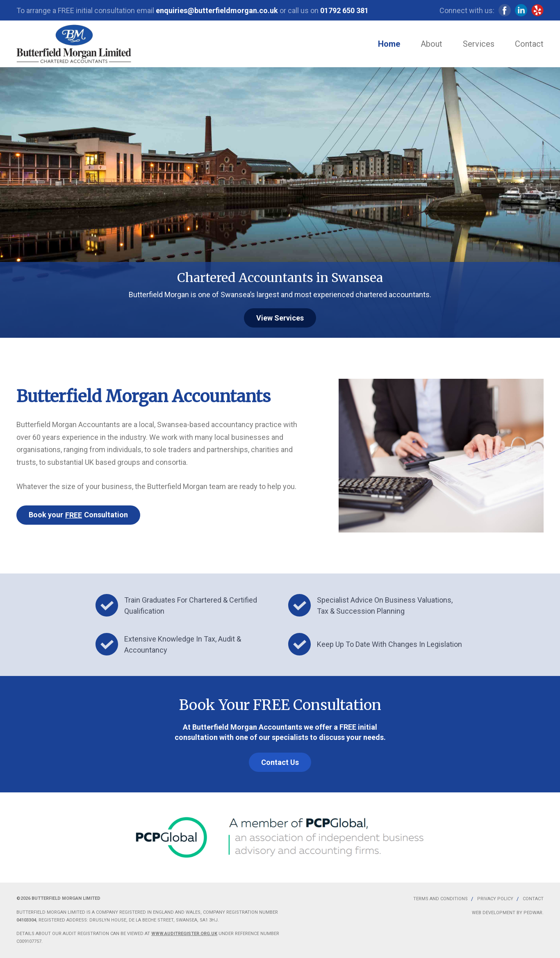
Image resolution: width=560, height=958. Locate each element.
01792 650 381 (344, 10)
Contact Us (280, 762)
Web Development (494, 913)
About (431, 44)
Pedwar (533, 913)
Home (389, 44)
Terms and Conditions (440, 899)
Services (479, 44)
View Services (280, 318)
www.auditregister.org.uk (184, 934)
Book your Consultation (78, 515)
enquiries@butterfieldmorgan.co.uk (217, 10)
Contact (529, 44)
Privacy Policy (495, 899)
